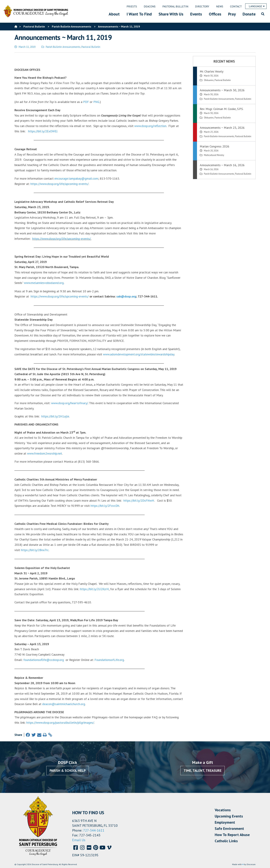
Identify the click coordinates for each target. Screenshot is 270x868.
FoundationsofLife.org (109, 660)
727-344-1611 (94, 830)
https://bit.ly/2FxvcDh (105, 506)
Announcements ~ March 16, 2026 (222, 165)
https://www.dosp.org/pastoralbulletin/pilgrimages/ (60, 723)
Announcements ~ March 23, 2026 (222, 128)
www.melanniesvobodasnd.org (44, 283)
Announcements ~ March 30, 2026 (222, 90)
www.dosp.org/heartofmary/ (70, 403)
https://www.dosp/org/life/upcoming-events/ (61, 239)
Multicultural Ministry (214, 155)
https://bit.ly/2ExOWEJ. (43, 131)
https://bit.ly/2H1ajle (55, 416)
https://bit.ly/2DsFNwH (139, 501)
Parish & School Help (68, 771)
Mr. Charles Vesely (212, 71)
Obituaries (209, 80)
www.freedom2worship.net (45, 453)
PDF (86, 102)
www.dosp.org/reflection (150, 126)
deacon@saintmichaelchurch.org (64, 704)
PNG (96, 102)
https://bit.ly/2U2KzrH (94, 589)
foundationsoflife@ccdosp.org (44, 660)
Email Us (79, 840)
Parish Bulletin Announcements (63, 47)
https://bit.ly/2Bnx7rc (35, 550)
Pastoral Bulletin (91, 47)
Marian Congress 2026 (214, 146)
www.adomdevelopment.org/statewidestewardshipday (139, 354)
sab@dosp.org (126, 296)
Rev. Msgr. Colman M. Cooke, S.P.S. (222, 109)
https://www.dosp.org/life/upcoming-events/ (59, 184)
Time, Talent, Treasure (202, 771)
